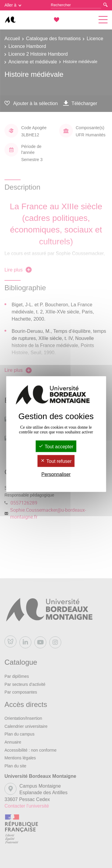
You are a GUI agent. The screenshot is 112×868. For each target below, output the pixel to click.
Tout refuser (56, 461)
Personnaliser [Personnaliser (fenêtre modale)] (56, 474)
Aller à (13, 5)
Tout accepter (56, 447)
